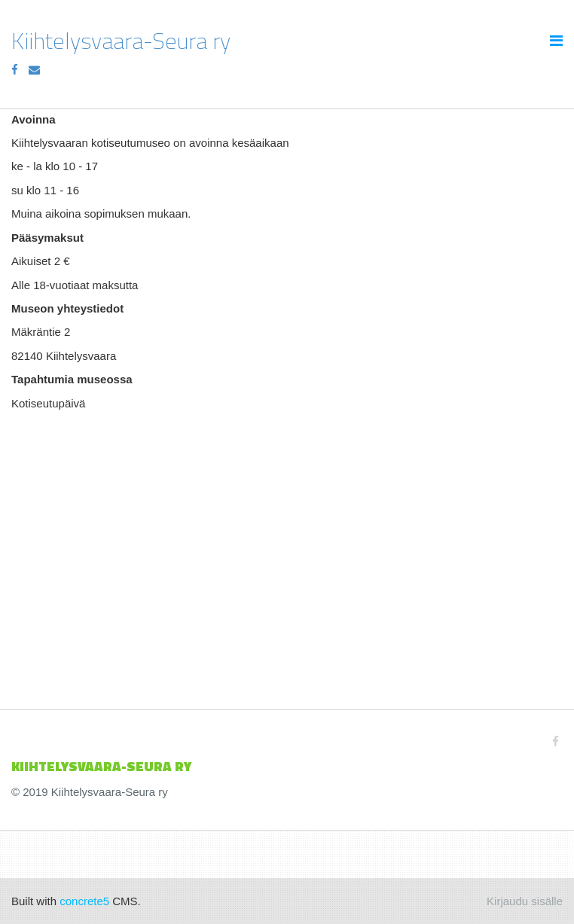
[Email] (34, 70)
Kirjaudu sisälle (525, 901)
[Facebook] (15, 70)
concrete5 (84, 901)
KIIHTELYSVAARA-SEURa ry (101, 766)
